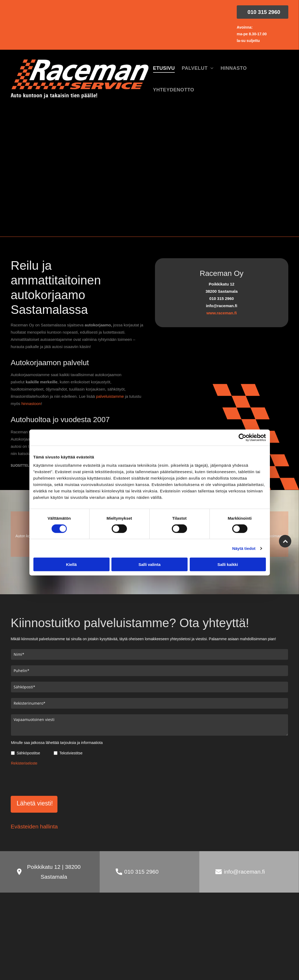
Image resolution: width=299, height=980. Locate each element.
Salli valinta (149, 564)
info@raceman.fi (244, 872)
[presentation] (52, 780)
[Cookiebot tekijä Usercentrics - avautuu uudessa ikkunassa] (242, 437)
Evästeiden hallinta (34, 826)
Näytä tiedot (244, 548)
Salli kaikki (228, 564)
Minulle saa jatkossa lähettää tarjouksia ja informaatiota (57, 743)
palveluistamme (110, 396)
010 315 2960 (141, 872)
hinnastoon (31, 404)
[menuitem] (164, 69)
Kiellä (71, 564)
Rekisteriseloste (24, 763)
